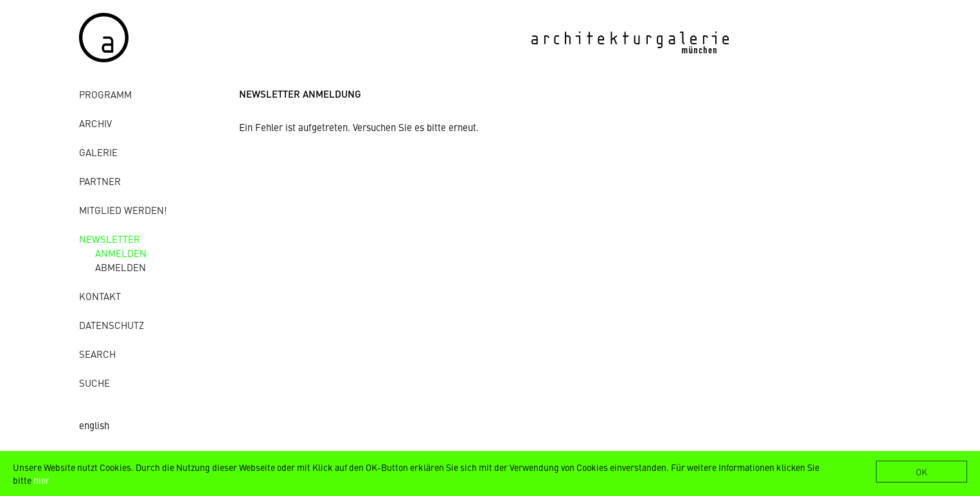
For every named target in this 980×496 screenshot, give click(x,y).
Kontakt (100, 296)
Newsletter (110, 239)
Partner (100, 181)
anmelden (121, 253)
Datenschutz (111, 325)
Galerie (98, 152)
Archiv (95, 123)
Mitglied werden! (123, 210)
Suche (94, 383)
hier (41, 480)
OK (922, 472)
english (94, 425)
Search (97, 354)
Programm (105, 94)
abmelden (120, 267)
